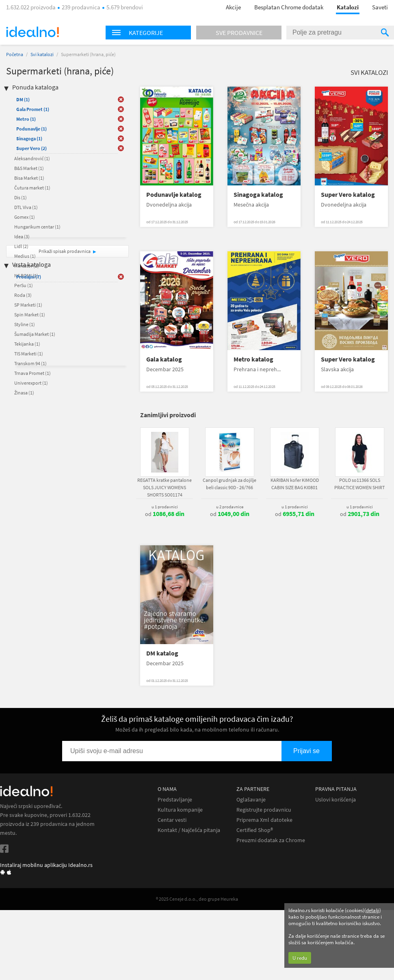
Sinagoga (29, 138)
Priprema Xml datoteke (264, 820)
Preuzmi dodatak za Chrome (271, 840)
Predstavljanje (175, 800)
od (165, 514)
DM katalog (162, 653)
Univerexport (31, 383)
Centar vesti (172, 820)
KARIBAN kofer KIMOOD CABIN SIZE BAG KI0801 (295, 484)
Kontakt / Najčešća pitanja (189, 830)
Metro (26, 119)
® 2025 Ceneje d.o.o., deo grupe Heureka (197, 899)
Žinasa (24, 393)
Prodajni (29, 277)
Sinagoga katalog (258, 195)
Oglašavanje (251, 800)
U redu (300, 958)
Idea (22, 236)
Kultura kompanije (180, 810)
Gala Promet (33, 109)
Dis (21, 197)
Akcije (233, 7)
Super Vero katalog (348, 195)
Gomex (25, 217)
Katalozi (348, 7)
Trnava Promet (32, 373)
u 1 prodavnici (165, 507)
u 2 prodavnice (230, 507)
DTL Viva (26, 207)
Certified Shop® (255, 830)
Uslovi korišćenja (336, 800)
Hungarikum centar (37, 227)
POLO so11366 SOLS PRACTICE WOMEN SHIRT (359, 484)
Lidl (21, 246)
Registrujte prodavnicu (264, 810)
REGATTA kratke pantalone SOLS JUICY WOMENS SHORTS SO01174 (165, 487)
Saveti (380, 7)
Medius (25, 256)
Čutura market (32, 188)
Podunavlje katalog (174, 195)
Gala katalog (164, 359)
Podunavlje (31, 129)
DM (23, 99)
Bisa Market (29, 178)
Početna (15, 54)
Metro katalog (253, 359)
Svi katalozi (42, 54)
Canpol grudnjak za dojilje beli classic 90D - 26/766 (229, 484)
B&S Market (29, 168)
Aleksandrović (32, 158)
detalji (373, 910)
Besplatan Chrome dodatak (289, 7)
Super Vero (31, 148)
